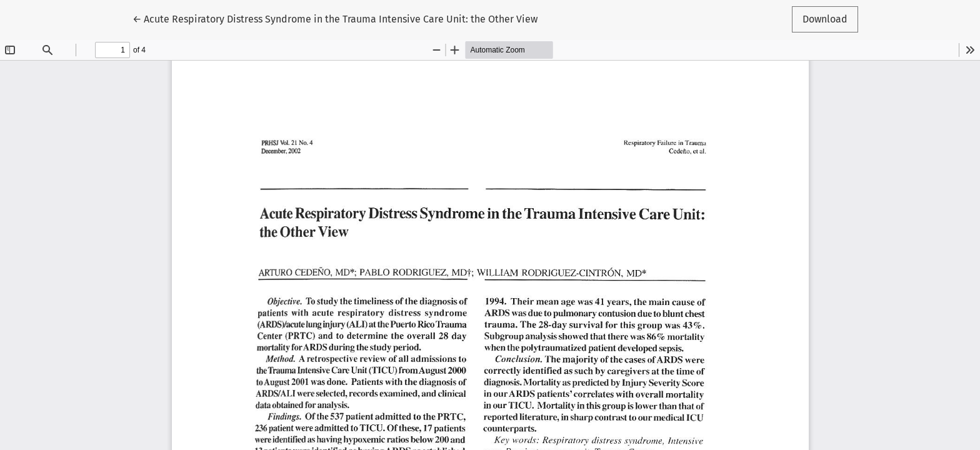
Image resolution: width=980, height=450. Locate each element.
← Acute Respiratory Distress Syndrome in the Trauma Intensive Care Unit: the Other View (335, 18)
